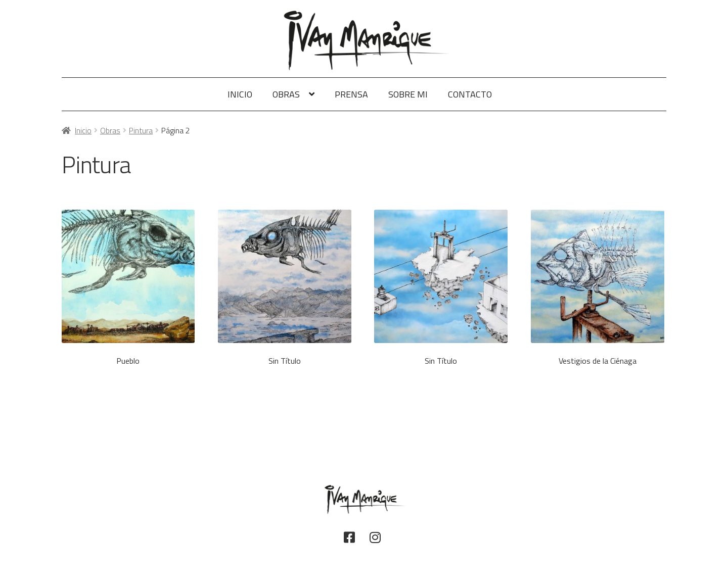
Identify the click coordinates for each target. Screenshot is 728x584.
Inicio (240, 94)
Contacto (470, 94)
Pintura (141, 130)
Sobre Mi (408, 94)
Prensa (351, 94)
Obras (286, 94)
